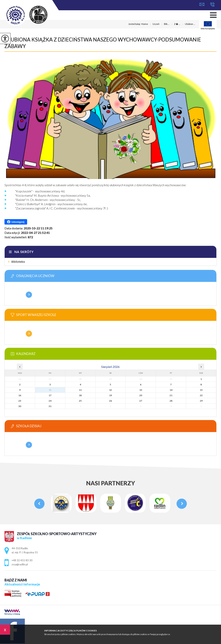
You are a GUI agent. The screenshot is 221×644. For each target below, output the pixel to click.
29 (201, 401)
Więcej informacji (29, 295)
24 (50, 401)
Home (145, 24)
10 (50, 390)
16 (20, 395)
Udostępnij (16, 222)
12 (110, 390)
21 (171, 395)
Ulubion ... (188, 24)
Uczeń (154, 24)
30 (20, 406)
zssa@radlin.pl (202, 4)
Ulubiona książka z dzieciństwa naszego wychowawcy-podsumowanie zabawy (103, 43)
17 (50, 395)
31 (50, 406)
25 (80, 401)
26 (110, 401)
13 (141, 390)
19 (110, 395)
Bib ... (164, 24)
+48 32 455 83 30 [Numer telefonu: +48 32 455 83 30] (22, 560)
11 (80, 390)
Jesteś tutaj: (135, 24)
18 (80, 395)
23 (20, 401)
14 (171, 390)
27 (141, 401)
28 (171, 401)
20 (141, 395)
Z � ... (175, 24)
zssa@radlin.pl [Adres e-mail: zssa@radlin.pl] (20, 564)
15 (201, 390)
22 (201, 395)
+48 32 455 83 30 (212, 4)
